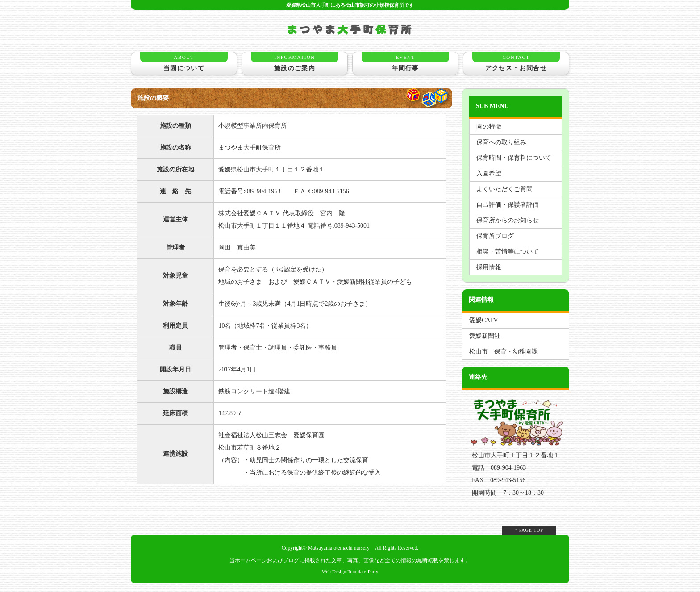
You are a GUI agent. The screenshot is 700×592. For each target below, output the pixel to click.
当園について (184, 62)
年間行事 (405, 62)
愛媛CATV (484, 320)
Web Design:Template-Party (350, 571)
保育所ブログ (495, 236)
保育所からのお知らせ (508, 220)
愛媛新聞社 (485, 336)
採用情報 (489, 267)
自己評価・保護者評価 (508, 205)
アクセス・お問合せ (516, 62)
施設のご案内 (295, 62)
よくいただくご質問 (504, 189)
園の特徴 (489, 127)
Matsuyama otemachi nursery (339, 548)
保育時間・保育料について (514, 158)
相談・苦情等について (508, 252)
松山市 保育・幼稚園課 (504, 352)
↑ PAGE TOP (529, 530)
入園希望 (489, 173)
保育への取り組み (501, 142)
